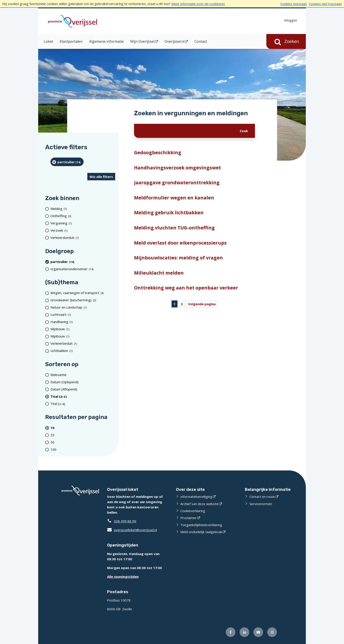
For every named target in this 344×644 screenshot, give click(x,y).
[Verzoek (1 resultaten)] (83, 230)
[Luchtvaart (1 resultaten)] (83, 315)
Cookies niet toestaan (325, 4)
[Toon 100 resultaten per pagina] (83, 449)
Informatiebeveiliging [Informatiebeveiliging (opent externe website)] (196, 497)
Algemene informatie (106, 41)
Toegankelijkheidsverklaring (201, 525)
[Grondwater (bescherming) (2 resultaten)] (83, 300)
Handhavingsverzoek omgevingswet (177, 168)
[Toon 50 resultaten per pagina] (83, 442)
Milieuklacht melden (159, 273)
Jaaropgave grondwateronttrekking (177, 183)
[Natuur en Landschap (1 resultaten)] (83, 307)
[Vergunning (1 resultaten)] (83, 223)
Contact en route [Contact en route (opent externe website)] (262, 497)
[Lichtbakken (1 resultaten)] (83, 351)
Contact (201, 41)
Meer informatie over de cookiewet (198, 4)
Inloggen (290, 20)
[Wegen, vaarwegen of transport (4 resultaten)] (83, 293)
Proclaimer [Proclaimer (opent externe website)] (188, 518)
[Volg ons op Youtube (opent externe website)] (258, 632)
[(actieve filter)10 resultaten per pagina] (83, 428)
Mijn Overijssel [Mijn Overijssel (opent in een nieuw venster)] (142, 41)
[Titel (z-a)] (83, 404)
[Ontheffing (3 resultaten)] (83, 216)
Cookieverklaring (193, 511)
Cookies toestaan (294, 4)
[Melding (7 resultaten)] (83, 209)
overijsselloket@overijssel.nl (132, 530)
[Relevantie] (83, 375)
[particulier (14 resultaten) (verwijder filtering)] (67, 162)
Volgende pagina (202, 304)
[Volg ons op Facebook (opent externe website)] (231, 632)
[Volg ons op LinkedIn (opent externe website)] (244, 632)
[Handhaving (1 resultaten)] (83, 322)
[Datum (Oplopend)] (83, 382)
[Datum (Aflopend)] (83, 389)
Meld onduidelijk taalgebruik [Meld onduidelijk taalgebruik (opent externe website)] (201, 532)
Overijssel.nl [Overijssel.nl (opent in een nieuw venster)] (174, 41)
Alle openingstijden (123, 577)
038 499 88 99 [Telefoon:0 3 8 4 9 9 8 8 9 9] (125, 521)
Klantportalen (71, 41)
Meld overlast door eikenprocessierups (180, 243)
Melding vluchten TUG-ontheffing (174, 228)
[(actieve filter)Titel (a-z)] (83, 396)
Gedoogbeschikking (158, 153)
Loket (48, 41)
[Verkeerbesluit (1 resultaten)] (83, 343)
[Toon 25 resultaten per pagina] (83, 435)
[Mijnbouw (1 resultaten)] (83, 329)
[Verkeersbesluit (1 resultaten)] (83, 238)
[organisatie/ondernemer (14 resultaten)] (83, 269)
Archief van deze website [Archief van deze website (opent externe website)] (199, 504)
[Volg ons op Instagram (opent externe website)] (272, 632)
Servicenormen (261, 504)
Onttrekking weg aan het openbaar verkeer (186, 288)
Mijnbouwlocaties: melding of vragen (178, 258)
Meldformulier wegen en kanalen (174, 198)
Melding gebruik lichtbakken (169, 213)
